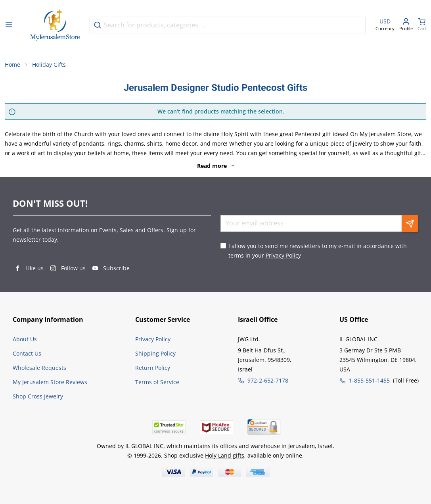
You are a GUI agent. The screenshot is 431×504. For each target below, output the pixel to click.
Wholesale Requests (39, 368)
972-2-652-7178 (268, 380)
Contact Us (27, 353)
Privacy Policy (283, 255)
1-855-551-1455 (369, 380)
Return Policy (153, 368)
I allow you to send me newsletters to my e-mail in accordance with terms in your (318, 251)
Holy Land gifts (225, 455)
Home (12, 64)
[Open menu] (9, 25)
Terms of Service (157, 382)
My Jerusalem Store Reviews (50, 382)
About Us (25, 339)
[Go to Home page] (55, 25)
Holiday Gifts (49, 64)
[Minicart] (422, 25)
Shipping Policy (155, 353)
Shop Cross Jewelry (38, 396)
